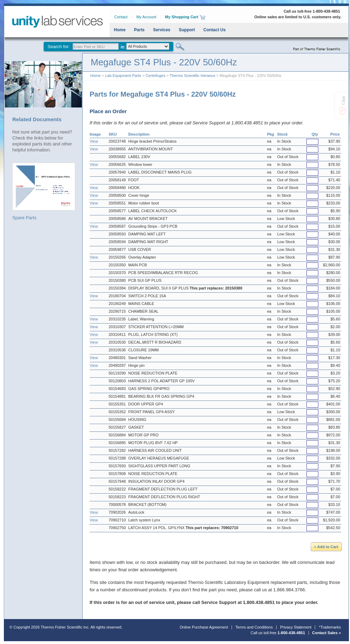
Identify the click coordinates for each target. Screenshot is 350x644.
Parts (139, 30)
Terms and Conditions (254, 627)
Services (161, 30)
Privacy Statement (296, 627)
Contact (121, 17)
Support (187, 30)
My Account (146, 17)
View (94, 141)
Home (120, 30)
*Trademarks (330, 627)
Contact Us (215, 30)
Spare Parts (44, 191)
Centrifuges (155, 76)
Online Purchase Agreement (204, 627)
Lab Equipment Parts (123, 76)
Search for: (59, 47)
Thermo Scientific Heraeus (193, 76)
